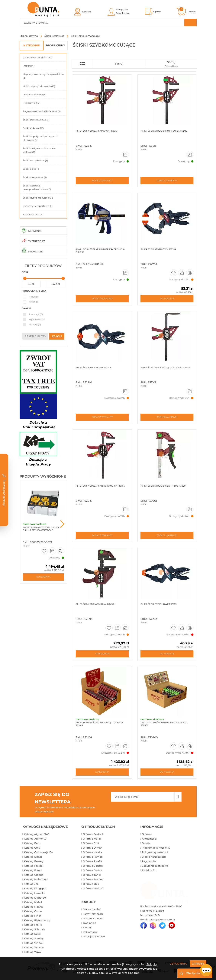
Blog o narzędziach (154, 857)
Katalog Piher (32, 916)
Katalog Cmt (32, 848)
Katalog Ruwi (32, 934)
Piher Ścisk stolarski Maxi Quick (95, 604)
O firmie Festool (93, 834)
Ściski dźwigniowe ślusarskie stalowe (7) (39, 150)
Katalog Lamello (34, 893)
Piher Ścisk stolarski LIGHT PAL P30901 (163, 486)
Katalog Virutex (34, 943)
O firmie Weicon (93, 889)
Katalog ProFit (33, 925)
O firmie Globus (93, 870)
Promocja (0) (36, 314)
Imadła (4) (29, 66)
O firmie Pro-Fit (92, 861)
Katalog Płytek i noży (37, 920)
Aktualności (149, 839)
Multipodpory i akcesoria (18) (39, 86)
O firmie (147, 834)
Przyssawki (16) (31, 103)
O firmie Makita (93, 852)
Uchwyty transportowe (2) (38, 206)
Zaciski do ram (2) (33, 214)
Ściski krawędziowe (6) (35, 161)
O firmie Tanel (92, 875)
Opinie (146, 843)
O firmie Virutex (93, 866)
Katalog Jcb (31, 884)
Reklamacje (90, 932)
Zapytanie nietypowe (155, 866)
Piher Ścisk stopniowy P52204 (158, 249)
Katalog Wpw (32, 952)
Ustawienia (178, 964)
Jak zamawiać (92, 909)
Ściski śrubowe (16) (33, 128)
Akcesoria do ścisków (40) (37, 57)
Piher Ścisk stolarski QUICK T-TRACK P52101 (166, 368)
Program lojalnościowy (156, 848)
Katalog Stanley (34, 939)
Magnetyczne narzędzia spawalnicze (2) (43, 76)
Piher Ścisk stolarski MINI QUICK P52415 (164, 131)
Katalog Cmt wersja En (38, 852)
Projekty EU (149, 870)
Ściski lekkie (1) (31, 169)
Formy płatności (93, 914)
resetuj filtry (35, 336)
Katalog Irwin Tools (36, 880)
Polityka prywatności (155, 852)
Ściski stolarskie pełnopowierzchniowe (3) (37, 187)
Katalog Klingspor (35, 889)
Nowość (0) (35, 324)
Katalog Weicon (34, 948)
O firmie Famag (93, 857)
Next (62, 524)
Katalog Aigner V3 (35, 839)
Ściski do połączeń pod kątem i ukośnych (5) (40, 138)
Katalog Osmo (33, 911)
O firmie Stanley (93, 880)
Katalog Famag (34, 861)
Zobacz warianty (102, 181)
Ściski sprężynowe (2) (35, 177)
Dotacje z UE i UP (94, 937)
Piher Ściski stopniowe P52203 (158, 604)
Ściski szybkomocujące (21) (38, 198)
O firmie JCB (91, 884)
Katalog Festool (34, 866)
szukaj (57, 336)
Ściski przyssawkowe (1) (36, 120)
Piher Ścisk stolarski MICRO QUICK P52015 (100, 486)
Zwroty (87, 928)
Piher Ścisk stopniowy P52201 (93, 368)
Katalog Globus (34, 875)
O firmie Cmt (91, 843)
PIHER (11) (34, 297)
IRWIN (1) (34, 302)
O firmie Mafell (92, 839)
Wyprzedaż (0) (37, 319)
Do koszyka (43, 577)
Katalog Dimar (33, 857)
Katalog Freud (33, 870)
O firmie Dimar (92, 848)
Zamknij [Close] (198, 964)
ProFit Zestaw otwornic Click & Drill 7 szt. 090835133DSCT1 (42, 529)
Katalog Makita (33, 907)
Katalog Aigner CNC (36, 834)
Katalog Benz (32, 843)
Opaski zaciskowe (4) (35, 95)
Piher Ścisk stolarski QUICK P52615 (96, 131)
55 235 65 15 (152, 915)
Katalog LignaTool (35, 898)
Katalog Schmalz (34, 929)
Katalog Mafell (33, 902)
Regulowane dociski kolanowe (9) (42, 111)
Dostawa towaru (93, 919)
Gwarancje (89, 923)
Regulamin (149, 861)
